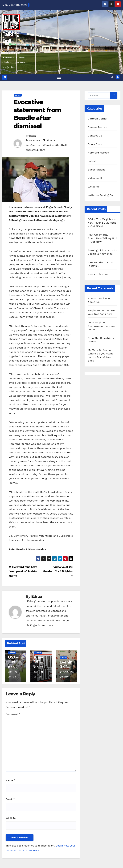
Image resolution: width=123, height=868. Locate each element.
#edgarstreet (34, 145)
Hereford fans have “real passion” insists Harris (23, 571)
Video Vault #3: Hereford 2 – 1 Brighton (58, 571)
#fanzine (48, 145)
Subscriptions (97, 170)
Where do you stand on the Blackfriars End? (101, 357)
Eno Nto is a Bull (98, 274)
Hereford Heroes (98, 153)
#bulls (51, 140)
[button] (112, 77)
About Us (94, 302)
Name (10, 780)
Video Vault (95, 178)
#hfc (42, 150)
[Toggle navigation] (59, 77)
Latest (18, 95)
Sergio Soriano (97, 310)
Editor (33, 136)
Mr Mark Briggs (97, 350)
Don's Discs (95, 144)
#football (61, 145)
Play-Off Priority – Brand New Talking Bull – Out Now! (102, 238)
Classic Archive (97, 127)
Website (11, 818)
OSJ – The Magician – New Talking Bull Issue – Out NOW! (102, 223)
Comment (13, 714)
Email (10, 799)
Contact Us (95, 136)
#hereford (32, 150)
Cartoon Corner (98, 119)
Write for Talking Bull (101, 195)
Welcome (94, 187)
